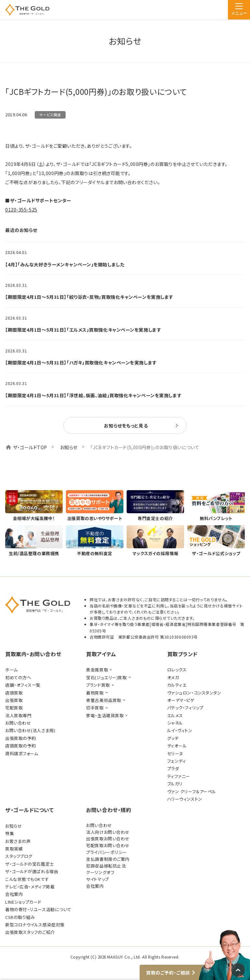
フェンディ (177, 761)
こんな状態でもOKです (27, 879)
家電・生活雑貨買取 (105, 715)
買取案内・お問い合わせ (33, 654)
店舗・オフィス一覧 (23, 685)
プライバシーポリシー (106, 852)
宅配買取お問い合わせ (108, 845)
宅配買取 (14, 708)
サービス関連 (50, 115)
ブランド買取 (98, 685)
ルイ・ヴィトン (180, 730)
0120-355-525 (21, 210)
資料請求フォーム (22, 753)
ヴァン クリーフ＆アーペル (192, 791)
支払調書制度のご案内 (108, 859)
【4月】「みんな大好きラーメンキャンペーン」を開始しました (65, 264)
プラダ (173, 768)
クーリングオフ (100, 872)
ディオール (177, 746)
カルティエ (177, 685)
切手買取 (95, 708)
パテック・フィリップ (185, 708)
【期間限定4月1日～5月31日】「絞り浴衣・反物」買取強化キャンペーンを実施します (89, 297)
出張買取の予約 (21, 738)
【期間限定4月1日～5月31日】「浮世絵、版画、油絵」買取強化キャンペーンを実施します (93, 395)
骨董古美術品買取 (104, 700)
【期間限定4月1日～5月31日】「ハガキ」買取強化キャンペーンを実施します (81, 363)
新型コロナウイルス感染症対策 (35, 925)
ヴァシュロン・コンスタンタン (194, 693)
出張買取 (14, 700)
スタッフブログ (19, 856)
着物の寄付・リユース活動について (38, 909)
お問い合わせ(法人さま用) (30, 730)
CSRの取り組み (20, 917)
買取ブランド (182, 654)
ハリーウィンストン (185, 799)
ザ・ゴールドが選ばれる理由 (32, 871)
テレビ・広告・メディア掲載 (30, 887)
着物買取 (95, 693)
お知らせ (69, 447)
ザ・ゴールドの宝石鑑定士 (30, 864)
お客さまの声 (18, 841)
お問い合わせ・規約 (109, 810)
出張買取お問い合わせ (108, 839)
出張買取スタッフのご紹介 (30, 932)
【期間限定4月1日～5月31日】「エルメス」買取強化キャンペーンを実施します (83, 330)
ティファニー (179, 776)
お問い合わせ (18, 723)
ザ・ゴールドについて (30, 810)
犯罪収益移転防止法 (106, 866)
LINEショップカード (23, 902)
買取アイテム (101, 654)
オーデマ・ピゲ (181, 700)
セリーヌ (175, 753)
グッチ (173, 738)
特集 (10, 833)
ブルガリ (175, 784)
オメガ (173, 677)
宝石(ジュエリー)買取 (106, 677)
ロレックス (177, 670)
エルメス (175, 715)
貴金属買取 (97, 670)
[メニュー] (239, 10)
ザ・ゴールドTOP (30, 447)
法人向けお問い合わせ (108, 832)
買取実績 (14, 849)
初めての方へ (18, 677)
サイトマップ (97, 879)
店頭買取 (14, 693)
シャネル (175, 723)
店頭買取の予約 (21, 746)
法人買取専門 (18, 715)
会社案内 (14, 894)
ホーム (12, 670)
